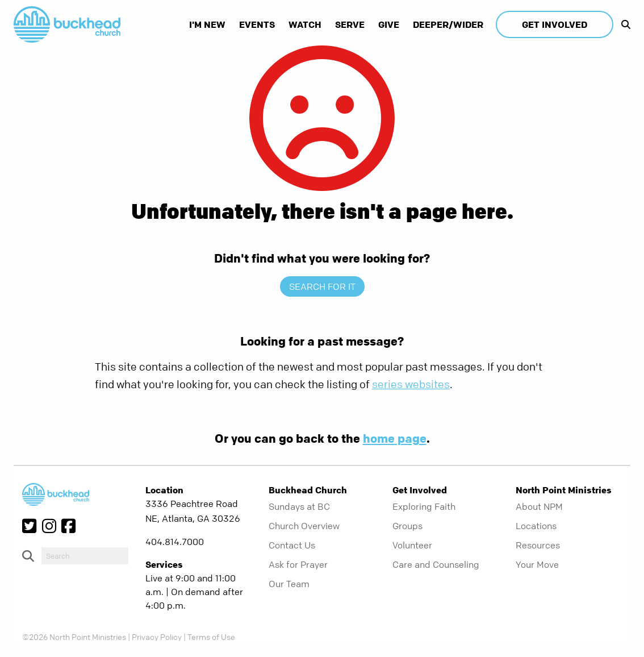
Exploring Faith (424, 506)
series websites (411, 384)
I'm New (207, 24)
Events (257, 24)
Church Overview (304, 526)
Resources (538, 545)
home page (395, 438)
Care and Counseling (436, 564)
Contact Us (292, 545)
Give (389, 24)
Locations (536, 526)
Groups (407, 526)
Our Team (289, 584)
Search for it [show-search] (322, 286)
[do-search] (85, 556)
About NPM (539, 506)
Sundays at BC (299, 506)
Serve (350, 24)
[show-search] (623, 24)
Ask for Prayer (298, 564)
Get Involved (555, 24)
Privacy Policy (157, 637)
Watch (305, 24)
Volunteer (412, 545)
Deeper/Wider (448, 24)
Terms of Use (211, 637)
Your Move (537, 564)
